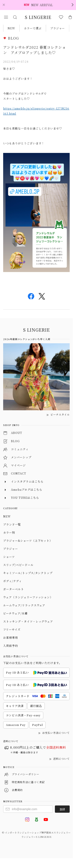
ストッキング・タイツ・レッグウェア (28, 621)
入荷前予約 (11, 646)
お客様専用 (11, 638)
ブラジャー (58, 28)
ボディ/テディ (12, 581)
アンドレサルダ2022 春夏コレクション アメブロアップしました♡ (35, 50)
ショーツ (9, 557)
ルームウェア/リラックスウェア (24, 605)
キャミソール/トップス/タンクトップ (28, 573)
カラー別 (9, 532)
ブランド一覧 (12, 524)
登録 (62, 809)
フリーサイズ (12, 629)
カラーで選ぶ (33, 28)
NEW (11, 28)
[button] (6, 17)
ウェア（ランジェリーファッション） (28, 597)
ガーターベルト (14, 589)
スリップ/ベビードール (18, 565)
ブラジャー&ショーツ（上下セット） (28, 541)
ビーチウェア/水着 (15, 613)
